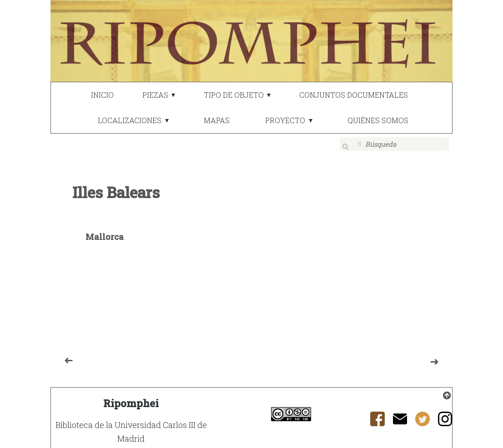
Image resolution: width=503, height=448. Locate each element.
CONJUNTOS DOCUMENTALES (354, 95)
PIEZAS (155, 95)
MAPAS (217, 120)
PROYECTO (285, 120)
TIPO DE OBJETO (234, 95)
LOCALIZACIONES (130, 120)
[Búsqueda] (395, 144)
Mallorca (105, 231)
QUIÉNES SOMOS (378, 120)
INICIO (102, 95)
